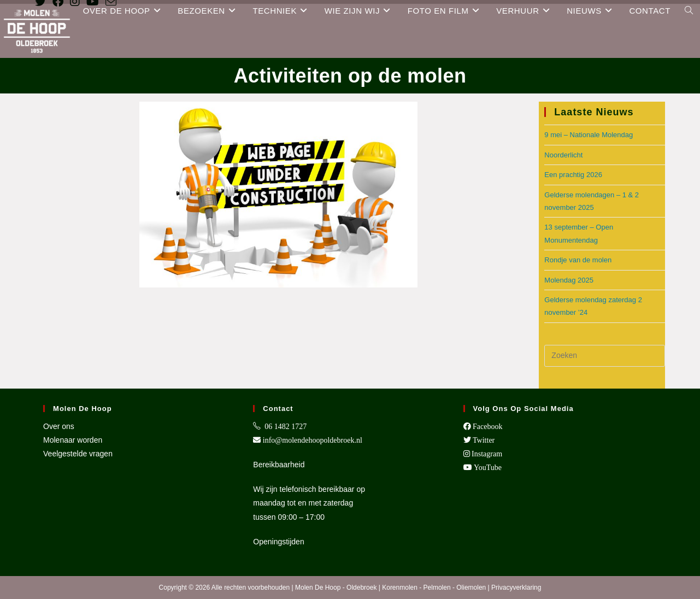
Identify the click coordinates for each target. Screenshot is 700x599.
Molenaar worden (73, 440)
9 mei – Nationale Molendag (589, 135)
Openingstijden (278, 542)
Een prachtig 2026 (573, 175)
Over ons (59, 426)
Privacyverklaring (516, 588)
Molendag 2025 (569, 280)
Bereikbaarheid (279, 465)
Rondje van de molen (578, 260)
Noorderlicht (563, 155)
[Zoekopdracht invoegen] (605, 356)
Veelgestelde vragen (78, 454)
